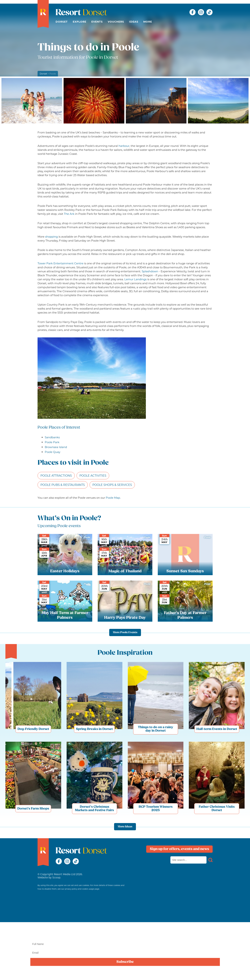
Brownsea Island (56, 447)
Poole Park (52, 442)
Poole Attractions (56, 476)
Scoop (56, 877)
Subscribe (125, 962)
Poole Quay (53, 452)
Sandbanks (52, 437)
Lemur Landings (135, 279)
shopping (51, 237)
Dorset (62, 22)
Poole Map (113, 498)
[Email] (125, 953)
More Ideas (125, 827)
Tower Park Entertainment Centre (60, 263)
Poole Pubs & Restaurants (63, 485)
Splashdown (150, 271)
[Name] (125, 944)
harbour (124, 146)
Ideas (134, 22)
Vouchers (116, 22)
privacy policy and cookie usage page (82, 889)
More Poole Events (125, 632)
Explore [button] (80, 22)
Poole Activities (93, 476)
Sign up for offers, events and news (179, 849)
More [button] (148, 22)
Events (97, 22)
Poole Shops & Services (112, 485)
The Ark (69, 214)
